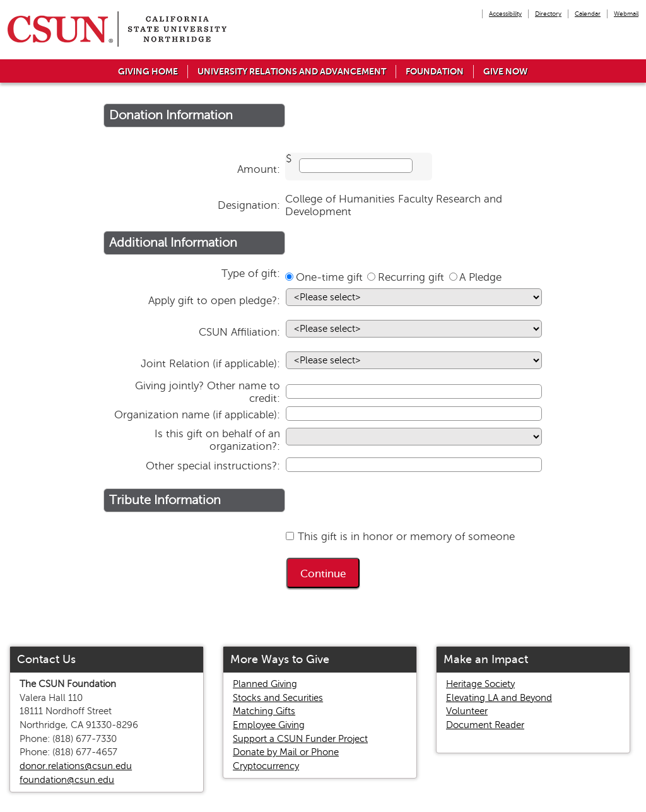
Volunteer (467, 711)
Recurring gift (411, 277)
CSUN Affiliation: (239, 332)
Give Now (506, 71)
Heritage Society (480, 684)
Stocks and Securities (278, 698)
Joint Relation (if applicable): (210, 364)
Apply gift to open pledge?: (214, 301)
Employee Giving (269, 725)
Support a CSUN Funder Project (300, 739)
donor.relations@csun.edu (76, 766)
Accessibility (505, 14)
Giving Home (148, 71)
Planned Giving (265, 684)
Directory (548, 14)
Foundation (435, 71)
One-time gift (329, 277)
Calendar (588, 14)
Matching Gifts (264, 711)
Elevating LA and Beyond (499, 698)
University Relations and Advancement (292, 71)
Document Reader (485, 725)
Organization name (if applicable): (197, 415)
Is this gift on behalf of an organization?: (217, 440)
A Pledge (480, 277)
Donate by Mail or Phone (286, 752)
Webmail (626, 14)
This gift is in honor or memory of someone (406, 537)
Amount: (259, 169)
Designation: (249, 205)
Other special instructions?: (213, 466)
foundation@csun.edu (67, 780)
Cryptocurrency (266, 766)
